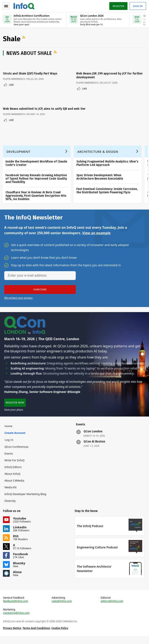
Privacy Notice (12, 635)
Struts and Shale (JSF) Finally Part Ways (30, 74)
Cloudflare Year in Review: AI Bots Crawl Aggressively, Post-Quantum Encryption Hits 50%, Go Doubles (36, 200)
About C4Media (15, 486)
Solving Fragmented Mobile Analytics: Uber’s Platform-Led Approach (108, 167)
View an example (96, 238)
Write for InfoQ (15, 466)
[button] (40, 294)
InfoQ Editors (13, 473)
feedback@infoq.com (16, 609)
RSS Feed (25, 38)
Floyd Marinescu (15, 79)
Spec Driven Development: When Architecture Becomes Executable (100, 181)
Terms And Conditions (37, 635)
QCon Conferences (17, 453)
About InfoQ (13, 480)
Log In (9, 446)
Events (9, 459)
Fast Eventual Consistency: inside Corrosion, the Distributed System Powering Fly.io (107, 195)
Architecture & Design (98, 156)
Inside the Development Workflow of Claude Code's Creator (37, 167)
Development (19, 156)
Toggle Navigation (6, 6)
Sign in (137, 6)
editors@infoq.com (112, 609)
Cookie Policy (60, 635)
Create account (15, 439)
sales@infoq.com (62, 609)
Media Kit (11, 493)
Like (12, 85)
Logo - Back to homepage (24, 5)
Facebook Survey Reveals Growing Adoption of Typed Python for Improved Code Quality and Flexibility (37, 183)
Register (118, 6)
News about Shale (30, 54)
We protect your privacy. (19, 302)
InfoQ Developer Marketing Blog (26, 500)
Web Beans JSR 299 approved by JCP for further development (105, 76)
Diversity (10, 507)
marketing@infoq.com (17, 620)
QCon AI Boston (94, 448)
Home (9, 432)
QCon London (93, 437)
